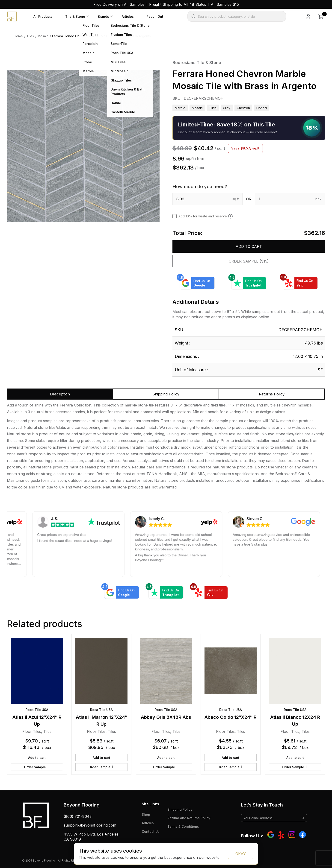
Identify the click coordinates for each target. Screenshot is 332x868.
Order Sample (37, 767)
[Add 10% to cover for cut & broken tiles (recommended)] (230, 216)
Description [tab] (60, 394)
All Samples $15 (225, 4)
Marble (180, 108)
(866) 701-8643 (78, 816)
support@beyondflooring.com (90, 825)
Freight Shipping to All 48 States (178, 4)
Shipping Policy (180, 809)
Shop (146, 814)
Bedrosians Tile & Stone (197, 63)
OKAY (241, 854)
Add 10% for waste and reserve (206, 216)
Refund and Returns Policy (189, 818)
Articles (128, 16)
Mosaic (43, 36)
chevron (243, 108)
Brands (103, 16)
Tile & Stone (75, 16)
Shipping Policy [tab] (166, 394)
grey (227, 108)
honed (262, 108)
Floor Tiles (32, 731)
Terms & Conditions (183, 826)
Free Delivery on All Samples (119, 4)
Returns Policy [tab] (272, 394)
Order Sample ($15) (249, 261)
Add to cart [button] (37, 758)
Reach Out (155, 16)
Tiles (30, 36)
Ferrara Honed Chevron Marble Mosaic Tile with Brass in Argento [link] (102, 36)
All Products (43, 16)
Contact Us (151, 831)
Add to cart (249, 246)
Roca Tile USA (37, 710)
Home (18, 36)
